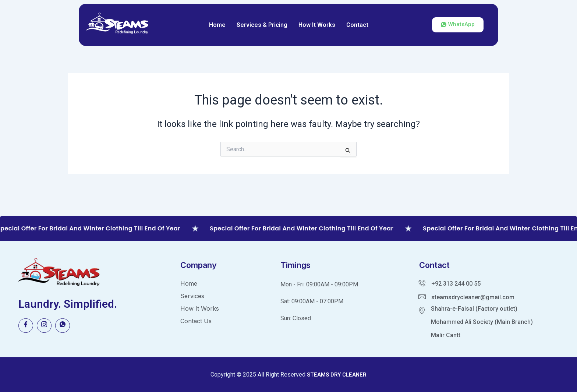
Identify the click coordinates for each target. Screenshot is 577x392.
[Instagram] (44, 326)
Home (217, 25)
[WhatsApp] (63, 326)
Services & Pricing (262, 25)
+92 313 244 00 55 (456, 284)
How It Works (317, 25)
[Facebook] (26, 326)
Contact (357, 25)
